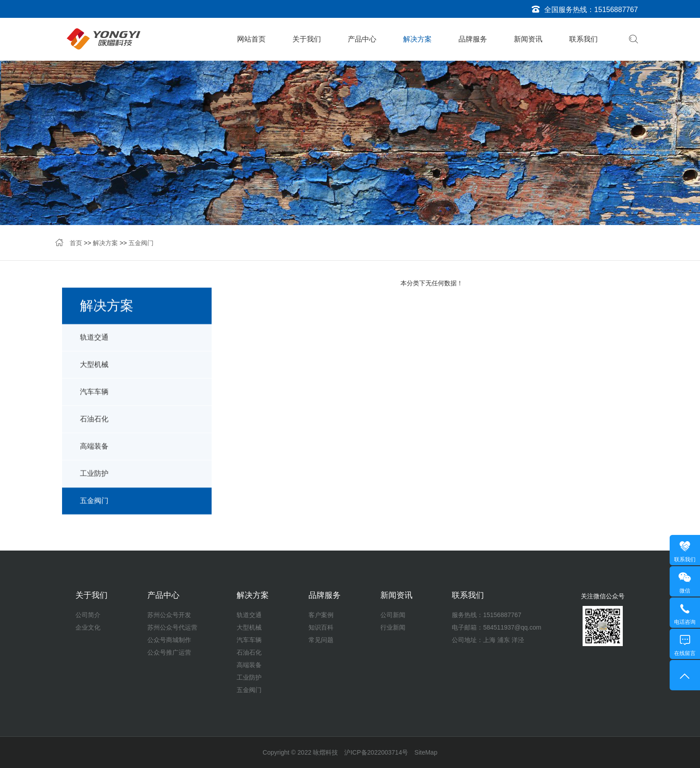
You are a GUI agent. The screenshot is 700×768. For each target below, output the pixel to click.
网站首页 (251, 39)
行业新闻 (393, 627)
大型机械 (94, 371)
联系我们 (583, 39)
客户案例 (321, 615)
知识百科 (321, 627)
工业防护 (94, 480)
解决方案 (417, 39)
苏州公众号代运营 (172, 627)
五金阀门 (141, 244)
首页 (76, 244)
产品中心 (362, 39)
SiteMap (426, 752)
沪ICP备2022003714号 (376, 752)
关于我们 (307, 39)
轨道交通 (94, 344)
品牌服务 (473, 39)
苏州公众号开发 (169, 615)
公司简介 (88, 615)
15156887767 (616, 10)
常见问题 (321, 640)
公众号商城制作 (169, 640)
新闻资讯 (528, 39)
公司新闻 (393, 615)
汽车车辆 (94, 399)
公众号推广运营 (169, 652)
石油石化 (94, 426)
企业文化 (88, 627)
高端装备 (94, 453)
